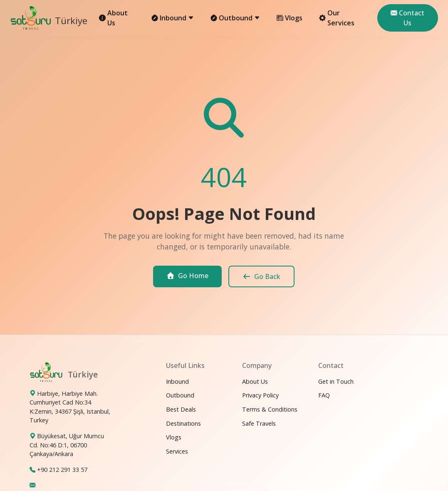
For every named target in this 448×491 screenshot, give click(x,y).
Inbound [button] (173, 18)
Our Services (337, 18)
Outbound (180, 395)
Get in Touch (336, 381)
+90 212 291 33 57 (62, 470)
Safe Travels (259, 423)
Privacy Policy (260, 395)
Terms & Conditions (270, 409)
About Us (113, 18)
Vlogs (290, 18)
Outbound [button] (235, 18)
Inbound (177, 381)
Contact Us (407, 18)
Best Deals (181, 409)
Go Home (187, 276)
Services (177, 451)
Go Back (261, 276)
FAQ (324, 395)
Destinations (183, 423)
